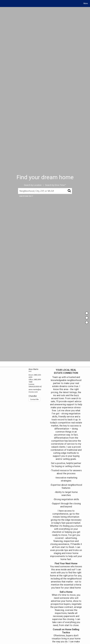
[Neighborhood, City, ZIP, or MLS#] (45, 191)
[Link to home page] (2, 3)
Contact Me (34, 399)
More (86, 3)
